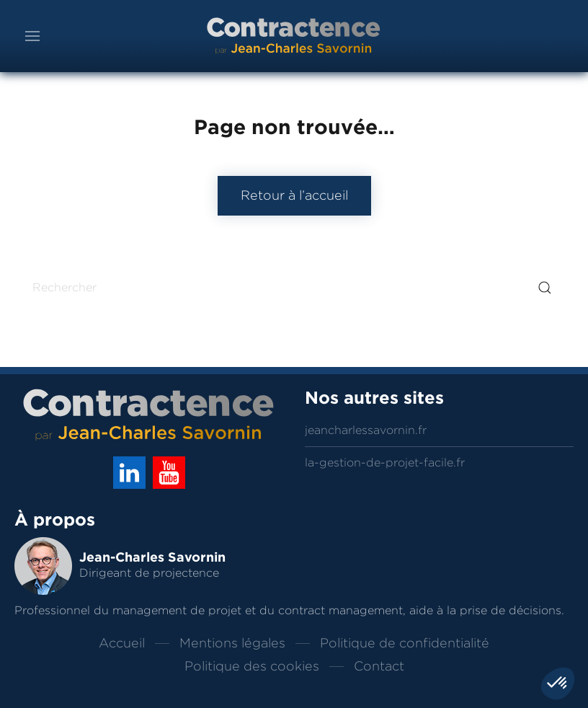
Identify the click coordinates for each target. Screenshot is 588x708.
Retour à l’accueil (294, 195)
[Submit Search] (545, 288)
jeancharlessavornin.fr (366, 430)
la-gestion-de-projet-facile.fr (385, 463)
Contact (379, 666)
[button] (32, 36)
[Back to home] (294, 36)
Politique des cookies (252, 666)
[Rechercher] (294, 288)
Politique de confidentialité (405, 643)
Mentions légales (232, 643)
